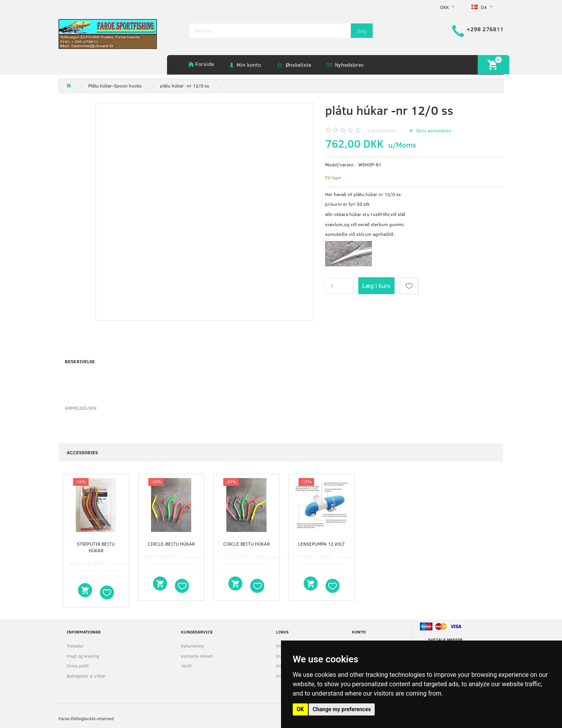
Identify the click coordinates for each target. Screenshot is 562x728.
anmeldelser (382, 130)
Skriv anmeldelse (433, 130)
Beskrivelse (80, 361)
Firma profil (78, 666)
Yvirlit (186, 666)
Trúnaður (75, 646)
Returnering (192, 646)
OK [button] (300, 709)
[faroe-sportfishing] (108, 33)
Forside (205, 64)
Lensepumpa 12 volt (322, 544)
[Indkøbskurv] (494, 65)
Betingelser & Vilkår (86, 676)
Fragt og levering (83, 656)
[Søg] (362, 31)
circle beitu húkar (246, 544)
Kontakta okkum (197, 656)
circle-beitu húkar (171, 544)
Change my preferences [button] (342, 709)
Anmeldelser (81, 408)
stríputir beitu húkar (96, 547)
